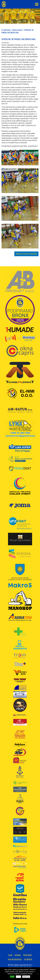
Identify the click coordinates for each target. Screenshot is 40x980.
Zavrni (18, 977)
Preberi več (26, 977)
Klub (10, 955)
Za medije (28, 959)
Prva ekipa (27, 955)
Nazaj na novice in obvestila (26, 254)
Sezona (18, 955)
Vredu (12, 977)
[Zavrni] (37, 974)
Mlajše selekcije (15, 959)
